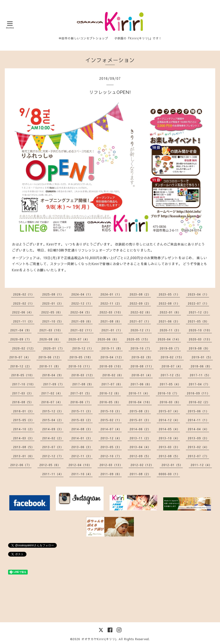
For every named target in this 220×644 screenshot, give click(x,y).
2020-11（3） (170, 330)
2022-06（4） (23, 312)
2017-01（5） (81, 393)
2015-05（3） (24, 420)
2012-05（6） (50, 465)
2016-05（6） (110, 402)
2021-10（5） (53, 321)
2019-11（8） (112, 348)
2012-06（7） (21, 465)
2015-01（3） (140, 420)
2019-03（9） (142, 357)
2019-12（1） (83, 348)
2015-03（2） (82, 420)
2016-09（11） (198, 393)
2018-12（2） (21, 366)
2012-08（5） (169, 456)
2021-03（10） (51, 330)
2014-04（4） (198, 429)
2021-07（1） (140, 321)
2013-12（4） (111, 438)
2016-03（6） (170, 402)
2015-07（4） (169, 411)
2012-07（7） (198, 456)
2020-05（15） (138, 339)
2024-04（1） (82, 294)
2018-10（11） (80, 366)
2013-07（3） (53, 447)
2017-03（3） (23, 393)
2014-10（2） (24, 429)
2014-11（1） (198, 420)
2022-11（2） (111, 303)
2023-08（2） (140, 294)
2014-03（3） (24, 438)
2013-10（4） (169, 438)
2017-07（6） (112, 384)
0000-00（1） (169, 474)
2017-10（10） (24, 384)
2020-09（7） (21, 339)
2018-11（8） (50, 366)
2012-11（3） (82, 456)
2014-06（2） (140, 429)
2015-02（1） (111, 420)
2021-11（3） (24, 321)
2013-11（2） (140, 438)
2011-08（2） (140, 474)
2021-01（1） (112, 330)
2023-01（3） (53, 303)
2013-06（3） (82, 447)
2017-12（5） (171, 375)
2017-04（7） (199, 384)
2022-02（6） (141, 312)
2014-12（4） (169, 420)
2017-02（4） (52, 393)
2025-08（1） (53, 294)
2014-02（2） (53, 438)
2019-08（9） (199, 348)
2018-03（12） (83, 375)
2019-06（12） (50, 357)
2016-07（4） (52, 402)
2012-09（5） (140, 456)
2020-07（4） (79, 339)
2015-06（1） (198, 411)
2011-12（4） (201, 465)
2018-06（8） (201, 366)
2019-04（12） (112, 357)
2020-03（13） (200, 339)
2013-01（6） (24, 456)
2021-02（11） (82, 330)
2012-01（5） (172, 465)
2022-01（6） (170, 312)
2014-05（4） (169, 429)
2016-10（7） (168, 393)
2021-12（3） (199, 312)
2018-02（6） (113, 375)
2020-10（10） (200, 330)
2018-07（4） (172, 366)
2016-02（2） (199, 402)
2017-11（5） (200, 375)
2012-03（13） (111, 465)
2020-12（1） (141, 330)
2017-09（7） (54, 384)
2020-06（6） (108, 339)
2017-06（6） (141, 384)
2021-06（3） (169, 321)
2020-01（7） (54, 348)
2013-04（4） (140, 447)
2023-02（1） (24, 303)
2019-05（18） (81, 357)
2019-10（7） (141, 348)
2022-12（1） (82, 303)
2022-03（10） (111, 312)
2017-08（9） (83, 384)
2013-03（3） (169, 447)
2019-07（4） (20, 357)
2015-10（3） (111, 411)
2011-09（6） (111, 474)
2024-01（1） (111, 294)
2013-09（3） (198, 438)
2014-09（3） (53, 429)
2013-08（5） (24, 447)
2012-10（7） (111, 456)
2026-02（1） (24, 294)
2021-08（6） (111, 321)
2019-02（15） (172, 357)
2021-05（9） (198, 321)
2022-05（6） (52, 312)
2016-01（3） (24, 411)
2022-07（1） (198, 303)
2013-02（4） (198, 447)
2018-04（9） (53, 375)
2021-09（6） (82, 321)
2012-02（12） (142, 465)
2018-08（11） (142, 366)
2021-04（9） (21, 330)
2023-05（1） (169, 294)
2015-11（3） (82, 411)
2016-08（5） (23, 402)
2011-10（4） (82, 474)
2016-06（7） (81, 402)
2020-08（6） (50, 339)
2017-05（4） (170, 384)
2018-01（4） (142, 375)
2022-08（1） (169, 303)
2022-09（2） (140, 303)
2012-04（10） (80, 465)
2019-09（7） (170, 348)
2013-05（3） (111, 447)
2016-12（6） (110, 393)
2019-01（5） (202, 357)
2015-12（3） (53, 411)
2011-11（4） (53, 474)
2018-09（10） (111, 366)
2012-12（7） (53, 456)
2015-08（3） (140, 411)
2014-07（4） (111, 429)
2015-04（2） (53, 420)
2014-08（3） (82, 429)
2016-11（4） (139, 393)
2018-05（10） (23, 375)
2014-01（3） (82, 438)
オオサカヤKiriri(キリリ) (99, 639)
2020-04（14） (169, 339)
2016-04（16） (140, 402)
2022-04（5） (81, 312)
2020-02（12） (24, 348)
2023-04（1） (198, 294)
